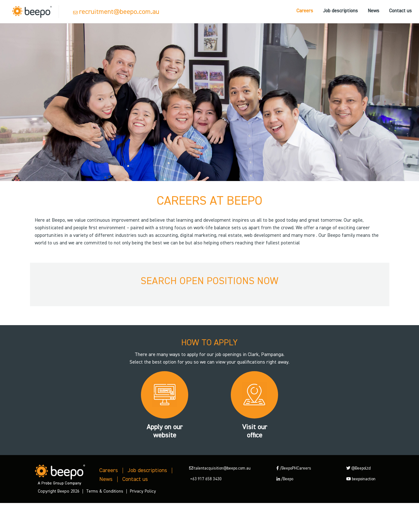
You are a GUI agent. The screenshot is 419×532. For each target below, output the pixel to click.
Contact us (400, 11)
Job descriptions (340, 11)
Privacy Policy (143, 491)
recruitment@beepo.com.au (119, 12)
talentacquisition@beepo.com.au (220, 468)
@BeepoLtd (358, 468)
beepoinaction (361, 479)
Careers (305, 11)
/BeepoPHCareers (294, 468)
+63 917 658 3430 (205, 479)
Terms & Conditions (105, 491)
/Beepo (285, 479)
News (373, 11)
